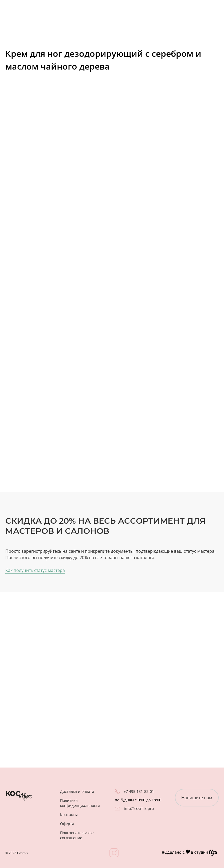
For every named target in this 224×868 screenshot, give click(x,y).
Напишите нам (197, 798)
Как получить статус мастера (35, 570)
